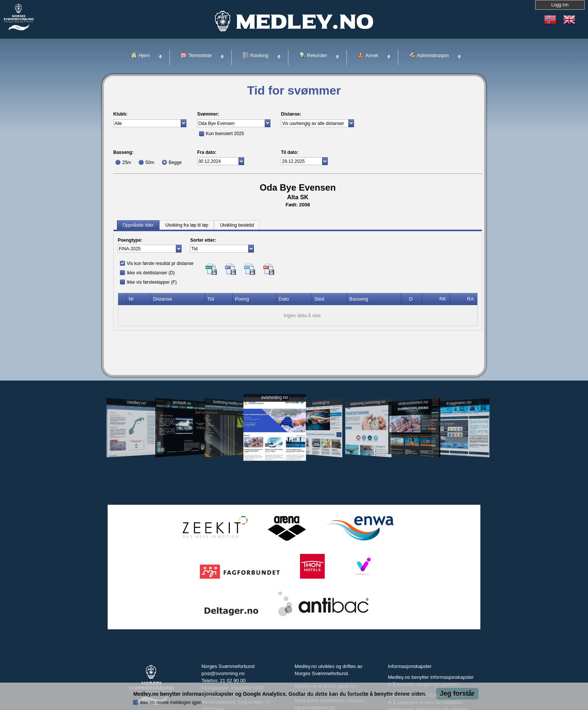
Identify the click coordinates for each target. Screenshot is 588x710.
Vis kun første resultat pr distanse (160, 263)
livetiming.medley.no (228, 403)
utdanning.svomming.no (367, 403)
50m (150, 162)
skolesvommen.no (413, 403)
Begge (175, 162)
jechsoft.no (182, 403)
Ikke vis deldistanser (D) (151, 273)
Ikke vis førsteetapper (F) (152, 282)
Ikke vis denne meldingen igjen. (171, 702)
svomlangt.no (321, 403)
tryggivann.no (459, 403)
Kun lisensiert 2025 (225, 134)
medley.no (136, 403)
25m (127, 162)
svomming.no (274, 398)
